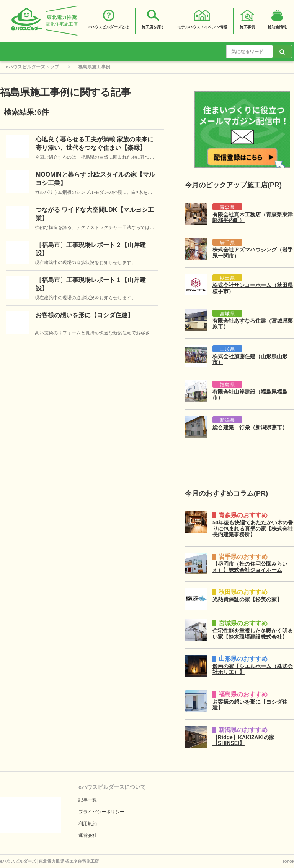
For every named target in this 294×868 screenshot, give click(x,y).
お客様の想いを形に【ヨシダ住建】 (85, 315)
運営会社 (88, 836)
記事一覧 (88, 800)
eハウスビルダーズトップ (32, 67)
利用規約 (88, 824)
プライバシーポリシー (101, 812)
